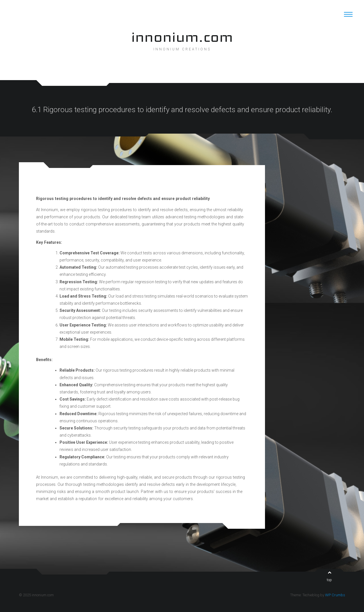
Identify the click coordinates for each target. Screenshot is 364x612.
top (329, 576)
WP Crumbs (335, 595)
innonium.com (182, 37)
